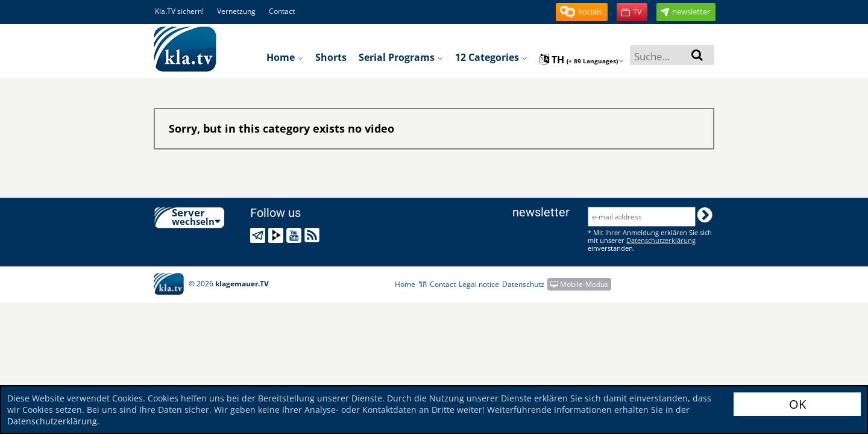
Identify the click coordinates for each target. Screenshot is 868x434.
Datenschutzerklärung (52, 421)
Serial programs (401, 57)
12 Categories (491, 57)
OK (797, 404)
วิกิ (423, 284)
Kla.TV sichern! (179, 11)
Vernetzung (236, 11)
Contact (282, 11)
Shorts (331, 57)
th (582, 60)
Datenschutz (523, 284)
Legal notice (479, 284)
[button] (582, 12)
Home (285, 57)
